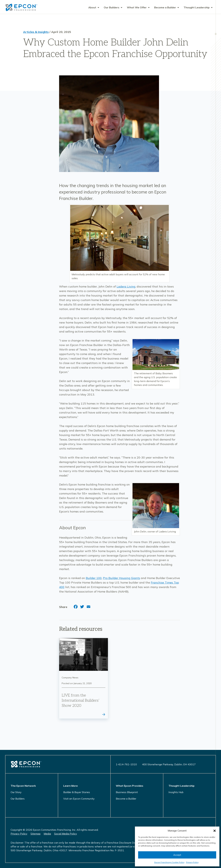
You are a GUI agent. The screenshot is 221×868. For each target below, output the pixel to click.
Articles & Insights (36, 32)
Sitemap (35, 834)
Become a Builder (126, 799)
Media (47, 834)
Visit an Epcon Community (79, 799)
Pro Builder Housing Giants (122, 578)
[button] (215, 831)
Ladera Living (126, 287)
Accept (177, 855)
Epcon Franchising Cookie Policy (169, 862)
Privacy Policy (192, 862)
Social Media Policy (66, 834)
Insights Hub (176, 792)
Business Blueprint (127, 792)
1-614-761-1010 (126, 764)
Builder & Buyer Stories (77, 792)
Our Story (16, 792)
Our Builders (18, 799)
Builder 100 (94, 578)
